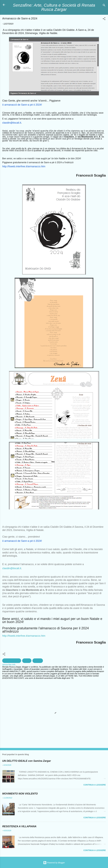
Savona (27, 661)
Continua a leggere (95, 785)
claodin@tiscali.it (12, 568)
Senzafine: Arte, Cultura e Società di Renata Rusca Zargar (54, 7)
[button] (104, 19)
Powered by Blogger (54, 863)
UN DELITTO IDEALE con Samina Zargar (27, 761)
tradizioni (38, 661)
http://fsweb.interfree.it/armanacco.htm (24, 636)
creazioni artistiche (12, 661)
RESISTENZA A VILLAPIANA (19, 826)
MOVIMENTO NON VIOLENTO (20, 794)
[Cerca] (104, 6)
